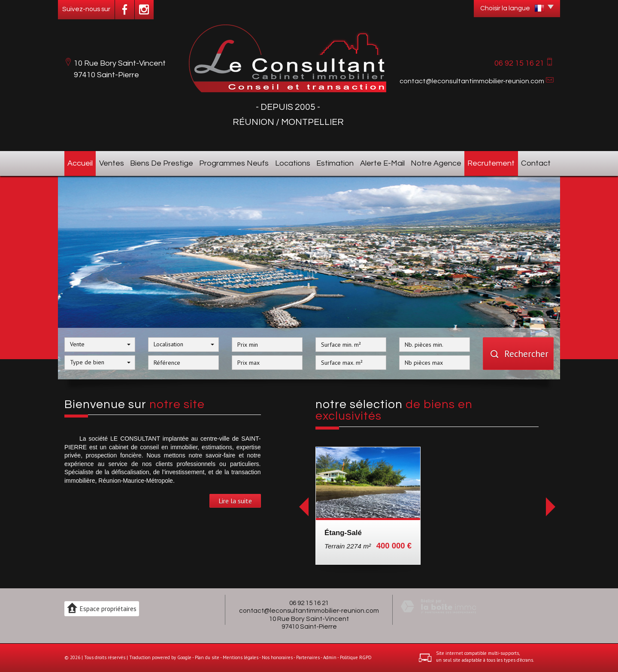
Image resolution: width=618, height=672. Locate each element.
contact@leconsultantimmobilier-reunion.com (472, 81)
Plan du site (207, 657)
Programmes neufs (234, 163)
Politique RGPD (356, 657)
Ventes (112, 163)
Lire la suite (235, 501)
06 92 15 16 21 (309, 603)
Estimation (335, 163)
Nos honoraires (277, 657)
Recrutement (491, 163)
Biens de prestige (162, 163)
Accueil (80, 163)
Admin (330, 657)
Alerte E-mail (382, 163)
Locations (293, 163)
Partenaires (308, 657)
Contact (536, 163)
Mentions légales (241, 657)
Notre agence (436, 163)
